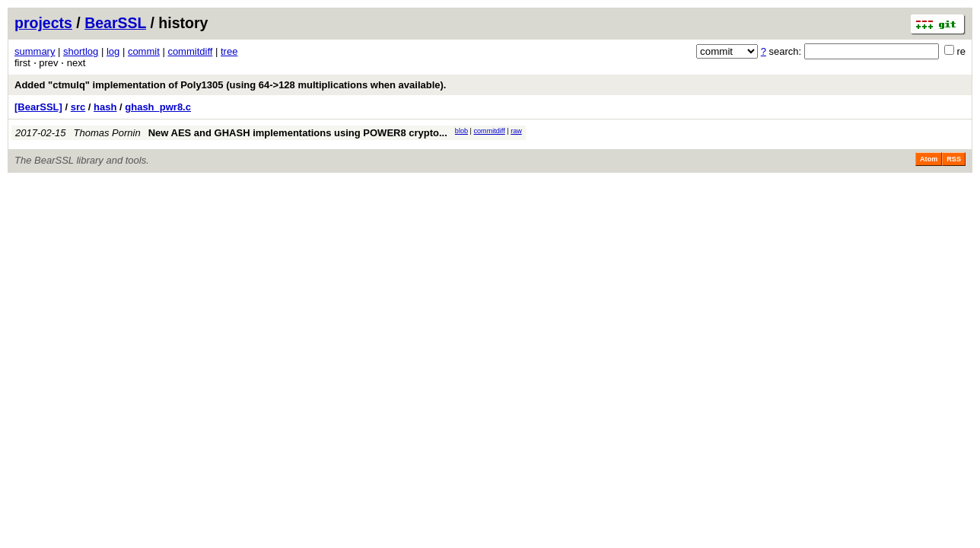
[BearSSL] (38, 107)
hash (105, 107)
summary (35, 51)
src (78, 107)
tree (229, 51)
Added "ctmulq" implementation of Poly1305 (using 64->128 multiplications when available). (230, 85)
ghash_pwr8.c (158, 107)
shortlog (81, 51)
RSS (954, 159)
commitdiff (190, 51)
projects (43, 23)
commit (144, 51)
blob (461, 131)
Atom (929, 159)
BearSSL (115, 23)
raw (516, 131)
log (113, 51)
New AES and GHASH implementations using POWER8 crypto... (298, 133)
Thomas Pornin (107, 133)
